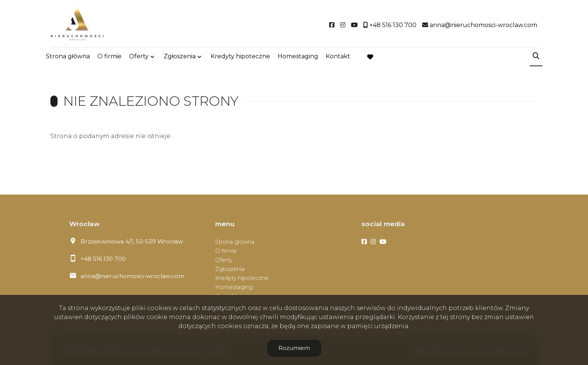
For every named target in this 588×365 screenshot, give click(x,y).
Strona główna (68, 57)
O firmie (109, 57)
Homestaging (298, 57)
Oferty (139, 57)
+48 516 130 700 (103, 259)
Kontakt (338, 57)
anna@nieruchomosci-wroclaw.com (132, 276)
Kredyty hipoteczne (240, 57)
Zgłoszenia (180, 57)
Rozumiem (294, 348)
